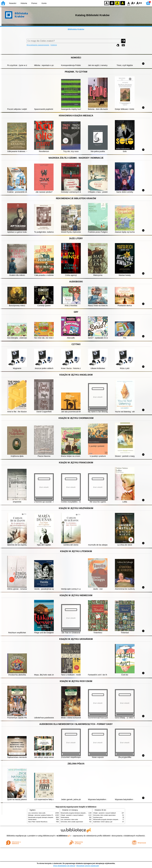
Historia (24, 3)
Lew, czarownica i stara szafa (37, 813)
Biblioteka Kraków (76, 29)
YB (117, 3)
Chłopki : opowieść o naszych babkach (72, 815)
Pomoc (34, 3)
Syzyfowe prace (98, 817)
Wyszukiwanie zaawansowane (38, 45)
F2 (139, 3)
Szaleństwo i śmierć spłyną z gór (103, 822)
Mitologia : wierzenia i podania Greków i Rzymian (43, 815)
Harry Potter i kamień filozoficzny (38, 822)
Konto (44, 3)
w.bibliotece (63, 836)
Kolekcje (54, 45)
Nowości (13, 3)
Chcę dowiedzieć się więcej (64, 866)
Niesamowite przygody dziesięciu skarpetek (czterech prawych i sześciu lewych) (52, 817)
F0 (129, 3)
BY (123, 3)
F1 (133, 3)
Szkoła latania (32, 820)
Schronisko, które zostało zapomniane (72, 822)
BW (112, 3)
